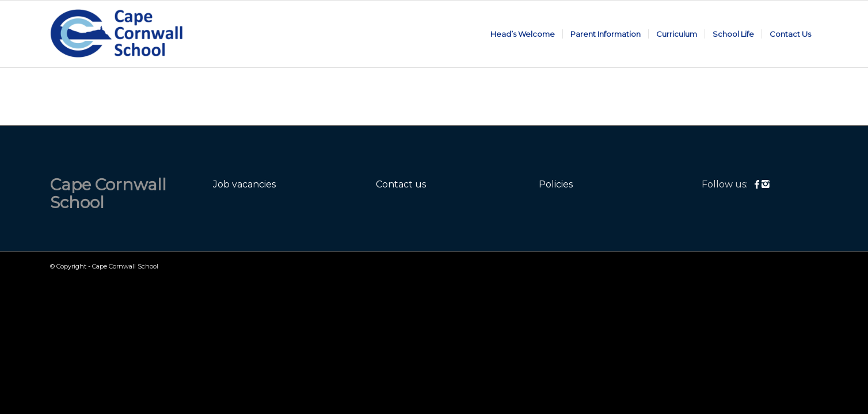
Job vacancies (244, 184)
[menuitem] (523, 34)
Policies (556, 184)
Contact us (401, 184)
